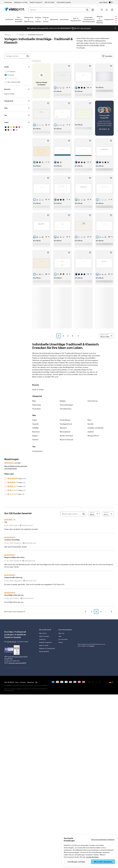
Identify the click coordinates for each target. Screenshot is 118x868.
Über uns (61, 633)
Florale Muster (65, 420)
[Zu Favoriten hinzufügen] (69, 66)
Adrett (35, 420)
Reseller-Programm (45, 642)
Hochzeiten (37, 409)
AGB (36, 682)
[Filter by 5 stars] (6, 479)
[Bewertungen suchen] (72, 514)
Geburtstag (36, 405)
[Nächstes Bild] (115, 28)
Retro (90, 420)
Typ (6, 115)
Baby (34, 401)
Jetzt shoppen (86, 28)
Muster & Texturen (67, 440)
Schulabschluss (66, 409)
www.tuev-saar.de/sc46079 (17, 663)
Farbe (6, 122)
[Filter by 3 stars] (6, 486)
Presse (61, 642)
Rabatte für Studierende (47, 648)
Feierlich (35, 440)
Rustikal (90, 424)
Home (17, 682)
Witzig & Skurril (93, 436)
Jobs (60, 636)
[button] (53, 336)
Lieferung (42, 639)
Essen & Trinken (38, 390)
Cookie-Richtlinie (92, 857)
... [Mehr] (15, 35)
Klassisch (63, 428)
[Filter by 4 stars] (6, 482)
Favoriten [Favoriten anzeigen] (107, 56)
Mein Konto (43, 633)
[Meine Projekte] (97, 10)
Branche (7, 89)
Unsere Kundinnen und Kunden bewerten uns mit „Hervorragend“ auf (91, 645)
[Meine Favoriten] (102, 10)
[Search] (83, 514)
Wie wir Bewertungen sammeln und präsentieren (16, 467)
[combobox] (58, 10)
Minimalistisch (65, 432)
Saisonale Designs (67, 405)
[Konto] (107, 10)
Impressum (23, 682)
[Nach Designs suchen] (28, 56)
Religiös (63, 401)
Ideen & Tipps (44, 645)
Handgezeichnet (66, 424)
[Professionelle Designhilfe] (104, 118)
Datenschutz (31, 682)
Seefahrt (91, 432)
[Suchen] (87, 10)
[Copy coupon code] (73, 28)
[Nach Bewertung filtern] (94, 514)
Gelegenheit (9, 101)
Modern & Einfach (66, 436)
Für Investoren (63, 639)
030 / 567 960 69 (9, 682)
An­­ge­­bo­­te (116, 19)
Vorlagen (22, 35)
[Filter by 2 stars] (6, 490)
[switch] (106, 2)
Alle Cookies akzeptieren (103, 862)
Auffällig (35, 428)
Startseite (7, 35)
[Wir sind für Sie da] (93, 10)
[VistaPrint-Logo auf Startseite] (15, 10)
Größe (7, 67)
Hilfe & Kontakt (44, 636)
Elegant (35, 436)
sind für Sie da (12, 642)
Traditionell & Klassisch (36, 35)
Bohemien (36, 432)
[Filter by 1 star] (6, 494)
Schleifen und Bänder (96, 428)
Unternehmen (93, 401)
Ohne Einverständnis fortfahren (103, 839)
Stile (6, 108)
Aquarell (35, 424)
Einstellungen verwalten (76, 862)
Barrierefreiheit (44, 651)
